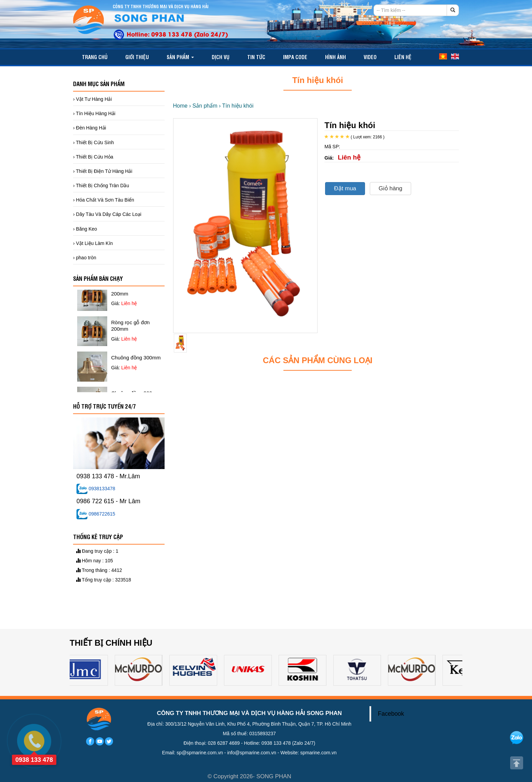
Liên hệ (403, 57)
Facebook (391, 714)
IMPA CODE (295, 57)
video (370, 57)
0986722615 (96, 514)
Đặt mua (345, 188)
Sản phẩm (180, 57)
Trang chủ (95, 57)
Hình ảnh (335, 57)
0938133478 (96, 489)
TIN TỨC (256, 57)
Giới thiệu (137, 57)
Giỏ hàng (391, 188)
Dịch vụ (221, 57)
